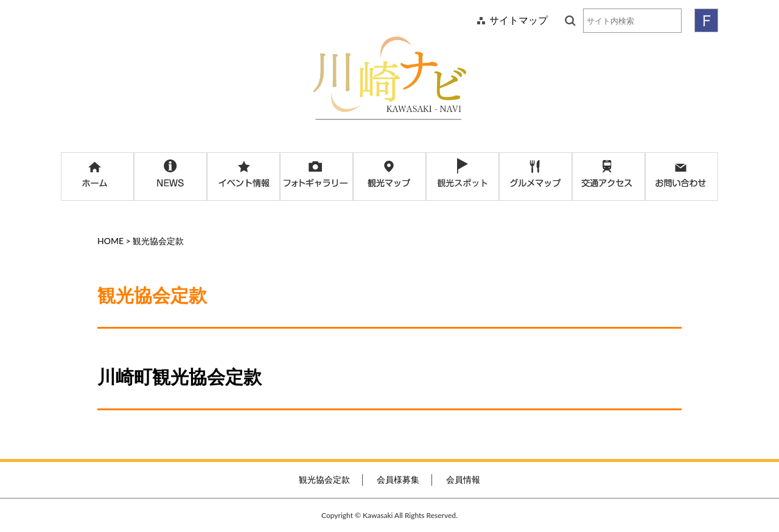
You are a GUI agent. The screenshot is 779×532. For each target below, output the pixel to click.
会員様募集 (398, 479)
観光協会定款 (324, 479)
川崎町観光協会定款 (180, 376)
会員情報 (463, 479)
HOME (110, 241)
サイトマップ (519, 20)
